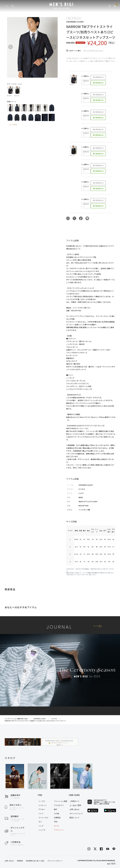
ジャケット (43, 805)
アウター (42, 809)
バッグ (41, 826)
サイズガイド (83, 575)
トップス (42, 801)
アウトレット (59, 830)
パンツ (41, 814)
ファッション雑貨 (61, 801)
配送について (75, 818)
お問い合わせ (75, 809)
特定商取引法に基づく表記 (35, 861)
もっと (98, 626)
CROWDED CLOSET (75, 22)
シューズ (42, 830)
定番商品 (57, 818)
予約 (56, 822)
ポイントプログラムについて (93, 50)
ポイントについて (76, 814)
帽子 (56, 809)
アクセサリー (59, 805)
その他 (56, 814)
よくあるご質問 (75, 805)
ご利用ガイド (75, 801)
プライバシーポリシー (55, 861)
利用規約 (20, 861)
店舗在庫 (86, 82)
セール (56, 826)
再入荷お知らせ (98, 77)
